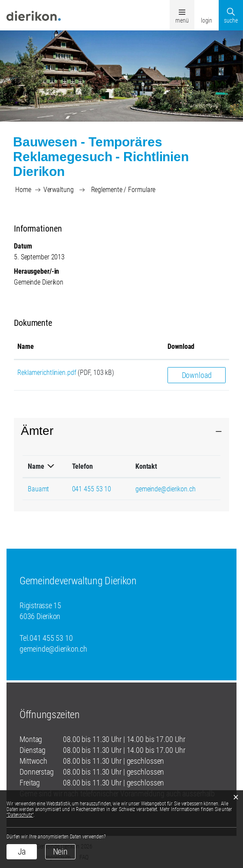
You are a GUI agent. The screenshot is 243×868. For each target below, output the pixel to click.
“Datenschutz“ (20, 815)
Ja (22, 851)
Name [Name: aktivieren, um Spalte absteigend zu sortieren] (36, 466)
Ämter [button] (37, 431)
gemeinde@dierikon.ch (166, 489)
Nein (61, 851)
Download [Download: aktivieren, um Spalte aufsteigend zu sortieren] (181, 346)
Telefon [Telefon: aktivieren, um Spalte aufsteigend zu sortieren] (82, 466)
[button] (59, 190)
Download (197, 375)
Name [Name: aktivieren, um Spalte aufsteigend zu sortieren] (26, 346)
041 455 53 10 (92, 489)
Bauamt (38, 489)
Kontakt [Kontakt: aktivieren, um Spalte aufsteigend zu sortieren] (146, 466)
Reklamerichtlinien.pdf (47, 373)
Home (23, 190)
